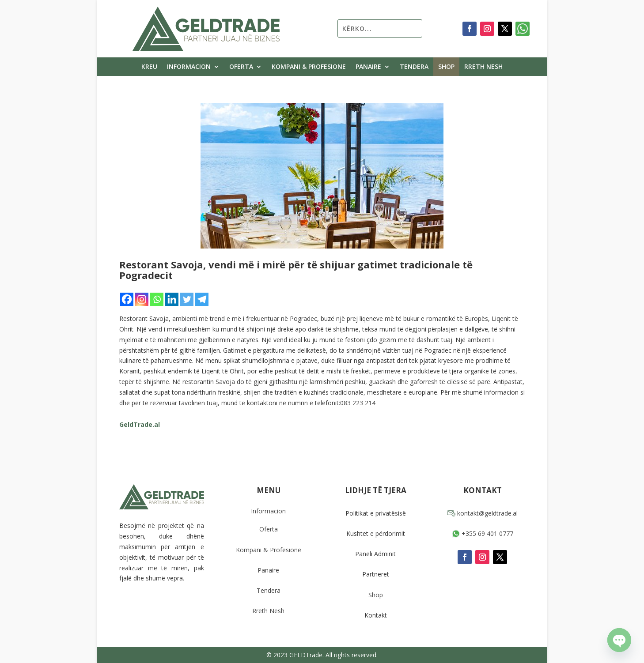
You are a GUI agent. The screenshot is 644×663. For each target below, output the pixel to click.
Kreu (149, 67)
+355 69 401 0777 (483, 533)
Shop (446, 67)
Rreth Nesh (483, 67)
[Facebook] (127, 299)
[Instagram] (142, 299)
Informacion (189, 67)
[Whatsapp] (157, 299)
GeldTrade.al (140, 424)
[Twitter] (187, 299)
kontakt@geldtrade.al (483, 513)
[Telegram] (202, 299)
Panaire (368, 67)
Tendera (414, 67)
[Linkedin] (172, 299)
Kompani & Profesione (309, 67)
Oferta (241, 67)
